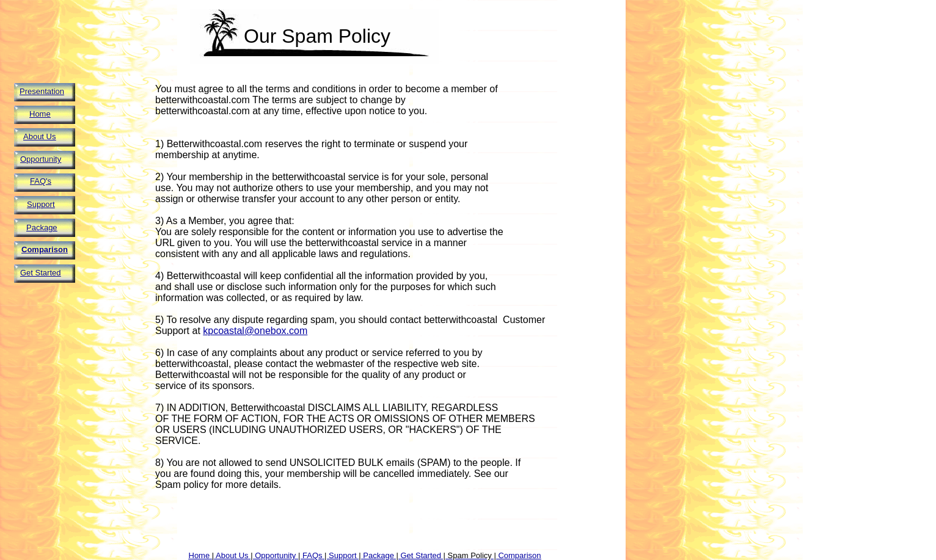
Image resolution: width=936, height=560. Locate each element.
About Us (39, 136)
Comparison (45, 249)
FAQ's (41, 181)
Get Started (40, 273)
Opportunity (41, 159)
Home (40, 114)
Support (41, 204)
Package (42, 227)
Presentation (42, 91)
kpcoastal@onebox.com (255, 331)
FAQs (313, 555)
